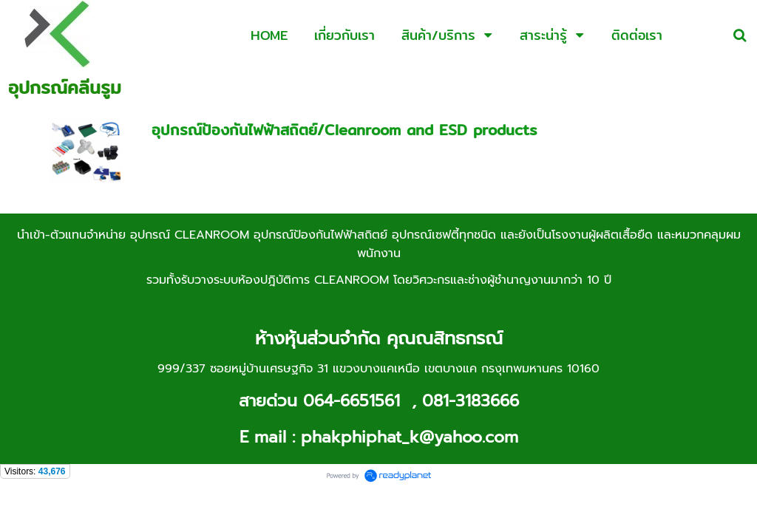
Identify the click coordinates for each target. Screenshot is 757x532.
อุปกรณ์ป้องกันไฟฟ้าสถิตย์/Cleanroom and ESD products (344, 130)
